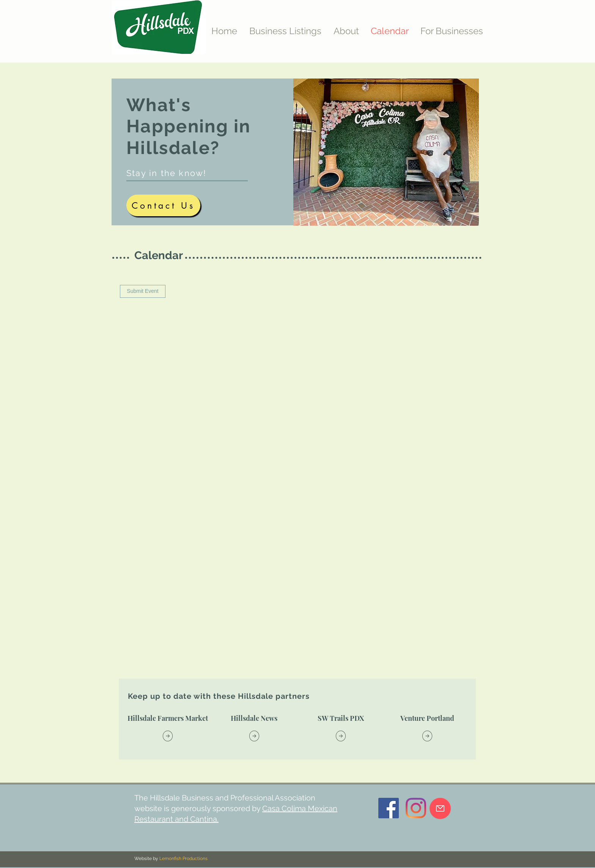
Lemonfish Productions (183, 859)
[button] (452, 31)
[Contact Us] (163, 205)
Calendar (159, 255)
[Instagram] (416, 808)
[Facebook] (389, 808)
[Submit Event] (143, 291)
